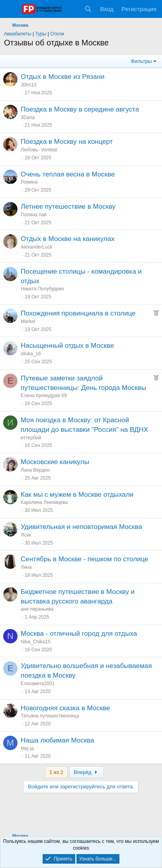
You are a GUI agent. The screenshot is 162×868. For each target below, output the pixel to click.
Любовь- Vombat (39, 150)
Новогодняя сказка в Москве (65, 708)
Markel (28, 321)
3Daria (28, 118)
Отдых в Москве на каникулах (68, 239)
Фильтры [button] (141, 61)
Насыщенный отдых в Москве (67, 346)
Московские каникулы (55, 462)
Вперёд (87, 772)
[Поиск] (88, 9)
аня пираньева (37, 609)
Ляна (26, 567)
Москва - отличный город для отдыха (79, 634)
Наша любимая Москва (58, 740)
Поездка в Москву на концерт (67, 142)
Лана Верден (35, 470)
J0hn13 (28, 85)
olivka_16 (31, 354)
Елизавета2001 (38, 684)
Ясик (26, 535)
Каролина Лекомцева (44, 502)
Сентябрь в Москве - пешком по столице (85, 559)
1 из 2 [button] (56, 772)
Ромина (29, 182)
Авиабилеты (18, 34)
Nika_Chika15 (36, 642)
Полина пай (34, 215)
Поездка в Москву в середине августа (80, 109)
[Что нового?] (73, 9)
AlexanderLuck (36, 247)
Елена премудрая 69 (44, 396)
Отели (57, 34)
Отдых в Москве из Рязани (62, 77)
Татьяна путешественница (50, 716)
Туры (41, 34)
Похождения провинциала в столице (78, 313)
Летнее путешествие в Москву (68, 207)
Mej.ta (27, 748)
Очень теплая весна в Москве (68, 174)
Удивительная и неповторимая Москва (81, 527)
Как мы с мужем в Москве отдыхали (77, 495)
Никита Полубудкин (42, 289)
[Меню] (11, 9)
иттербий (31, 438)
